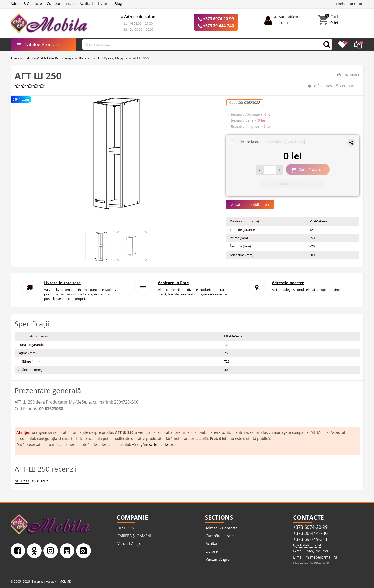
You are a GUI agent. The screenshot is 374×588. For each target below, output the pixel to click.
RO (352, 4)
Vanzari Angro (129, 543)
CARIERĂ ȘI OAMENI (134, 536)
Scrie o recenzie (31, 480)
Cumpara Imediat (293, 184)
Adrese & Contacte (26, 3)
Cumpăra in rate (220, 536)
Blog (118, 3)
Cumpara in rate (61, 3)
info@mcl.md (316, 551)
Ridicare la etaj (247, 142)
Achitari (86, 3)
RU (361, 4)
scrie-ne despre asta (166, 444)
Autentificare (290, 17)
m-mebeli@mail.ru (321, 557)
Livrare (104, 3)
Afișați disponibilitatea (250, 205)
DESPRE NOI (128, 528)
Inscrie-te (282, 23)
